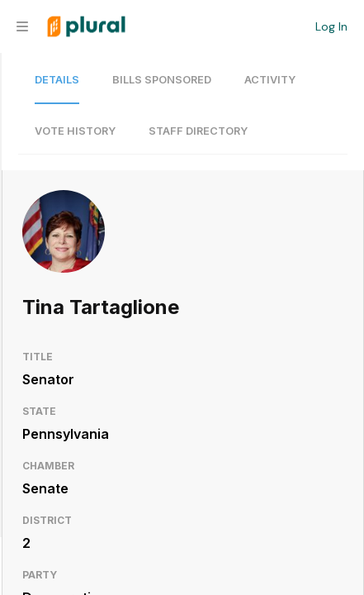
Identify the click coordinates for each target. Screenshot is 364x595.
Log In (331, 26)
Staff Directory (198, 131)
